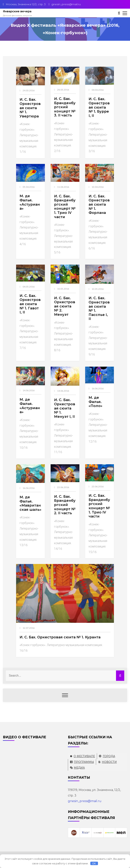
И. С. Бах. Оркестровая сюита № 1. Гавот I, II (30, 304)
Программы (84, 762)
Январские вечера (17, 11)
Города (109, 756)
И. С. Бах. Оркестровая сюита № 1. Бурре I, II (99, 107)
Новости (109, 762)
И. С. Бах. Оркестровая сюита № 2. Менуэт (65, 306)
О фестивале (84, 756)
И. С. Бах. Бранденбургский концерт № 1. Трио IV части (65, 207)
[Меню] (65, 695)
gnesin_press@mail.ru (85, 801)
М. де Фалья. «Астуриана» (30, 202)
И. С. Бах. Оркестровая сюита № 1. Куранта (60, 637)
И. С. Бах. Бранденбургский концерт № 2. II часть (65, 505)
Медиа (79, 768)
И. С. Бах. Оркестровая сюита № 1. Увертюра (30, 108)
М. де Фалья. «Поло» (95, 402)
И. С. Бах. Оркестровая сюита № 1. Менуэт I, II (65, 408)
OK (94, 863)
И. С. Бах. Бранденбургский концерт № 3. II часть (65, 107)
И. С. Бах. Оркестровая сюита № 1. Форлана (99, 204)
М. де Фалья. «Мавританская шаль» (30, 503)
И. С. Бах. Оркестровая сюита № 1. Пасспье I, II (99, 308)
